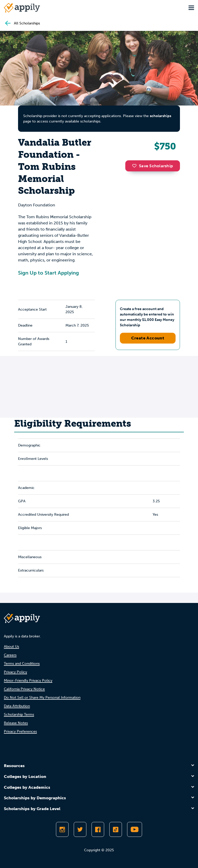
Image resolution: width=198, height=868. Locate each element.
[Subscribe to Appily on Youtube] (135, 829)
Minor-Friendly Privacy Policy (28, 681)
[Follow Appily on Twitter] (80, 829)
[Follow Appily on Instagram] (62, 829)
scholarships (160, 116)
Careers (10, 655)
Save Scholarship (153, 166)
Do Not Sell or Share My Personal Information (42, 698)
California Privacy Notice (24, 689)
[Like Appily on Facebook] (98, 829)
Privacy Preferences (20, 731)
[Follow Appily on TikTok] (116, 829)
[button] (136, 166)
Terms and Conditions (22, 664)
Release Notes (16, 723)
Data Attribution (17, 706)
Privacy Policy (15, 672)
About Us (11, 647)
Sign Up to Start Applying (48, 273)
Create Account (148, 338)
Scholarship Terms (19, 714)
